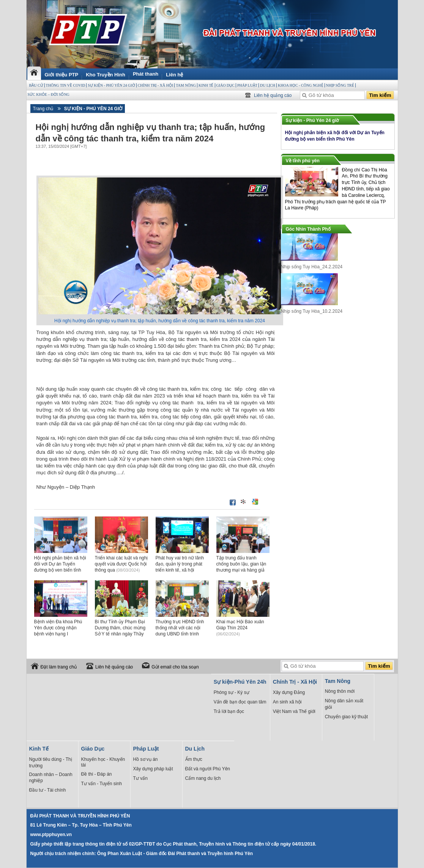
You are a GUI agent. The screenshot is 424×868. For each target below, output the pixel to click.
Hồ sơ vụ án (146, 759)
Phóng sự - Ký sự (232, 692)
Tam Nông (186, 85)
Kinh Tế (206, 85)
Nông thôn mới (340, 691)
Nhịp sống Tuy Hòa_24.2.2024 (312, 267)
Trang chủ (43, 109)
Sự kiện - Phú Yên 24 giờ (111, 85)
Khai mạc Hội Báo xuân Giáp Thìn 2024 (240, 628)
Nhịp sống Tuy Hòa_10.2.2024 (312, 311)
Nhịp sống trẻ (340, 85)
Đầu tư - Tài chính (48, 790)
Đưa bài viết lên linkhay (244, 502)
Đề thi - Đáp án (97, 774)
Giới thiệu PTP (62, 75)
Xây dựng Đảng (289, 692)
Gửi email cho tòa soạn (175, 667)
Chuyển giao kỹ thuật (346, 717)
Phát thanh (146, 74)
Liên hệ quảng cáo (273, 95)
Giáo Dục (225, 85)
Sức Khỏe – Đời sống (49, 94)
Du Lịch (268, 85)
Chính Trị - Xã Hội (156, 85)
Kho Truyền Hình (106, 75)
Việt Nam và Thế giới (294, 711)
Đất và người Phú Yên (208, 769)
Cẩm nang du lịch (203, 778)
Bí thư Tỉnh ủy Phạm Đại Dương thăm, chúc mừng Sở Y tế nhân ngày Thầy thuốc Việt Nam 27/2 (120, 634)
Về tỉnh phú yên (303, 161)
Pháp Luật (247, 85)
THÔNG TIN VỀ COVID (66, 85)
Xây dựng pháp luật (153, 769)
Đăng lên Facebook (233, 502)
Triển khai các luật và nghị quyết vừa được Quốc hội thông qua (121, 564)
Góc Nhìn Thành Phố (308, 229)
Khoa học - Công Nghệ (301, 85)
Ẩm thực (194, 759)
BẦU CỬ (36, 85)
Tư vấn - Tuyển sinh (102, 784)
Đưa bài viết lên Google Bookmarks (255, 502)
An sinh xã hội (287, 702)
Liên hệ (174, 75)
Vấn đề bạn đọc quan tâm (240, 702)
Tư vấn (140, 778)
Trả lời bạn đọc (229, 711)
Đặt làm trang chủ (59, 667)
